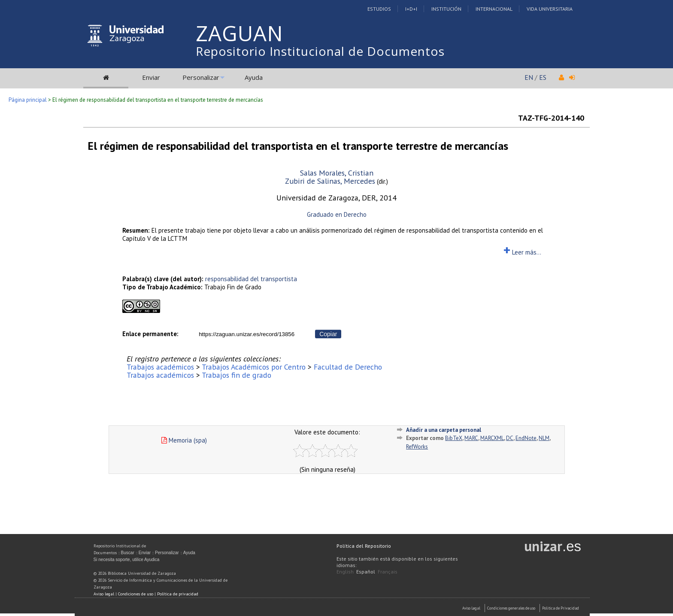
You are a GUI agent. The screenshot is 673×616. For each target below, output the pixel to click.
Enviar (151, 77)
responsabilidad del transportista (251, 279)
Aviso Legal (471, 608)
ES (543, 77)
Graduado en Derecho (337, 214)
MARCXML (492, 438)
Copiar (328, 334)
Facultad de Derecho (348, 367)
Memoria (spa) (184, 440)
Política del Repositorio (364, 546)
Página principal (28, 100)
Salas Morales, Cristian (337, 173)
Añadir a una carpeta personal (444, 430)
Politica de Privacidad (561, 608)
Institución (446, 9)
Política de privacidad (178, 594)
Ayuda (254, 77)
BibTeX (454, 438)
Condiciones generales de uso (511, 608)
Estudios (379, 9)
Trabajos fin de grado (236, 375)
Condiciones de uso (136, 594)
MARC (471, 438)
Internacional (494, 9)
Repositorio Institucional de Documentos (320, 51)
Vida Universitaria (550, 9)
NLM (544, 438)
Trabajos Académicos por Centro (254, 367)
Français (388, 572)
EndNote (526, 438)
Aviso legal (104, 594)
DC (510, 438)
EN (529, 77)
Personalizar (201, 77)
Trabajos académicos (160, 367)
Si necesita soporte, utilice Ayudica (127, 560)
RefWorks (417, 447)
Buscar (128, 553)
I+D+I (411, 9)
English (345, 572)
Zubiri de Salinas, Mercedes (330, 181)
